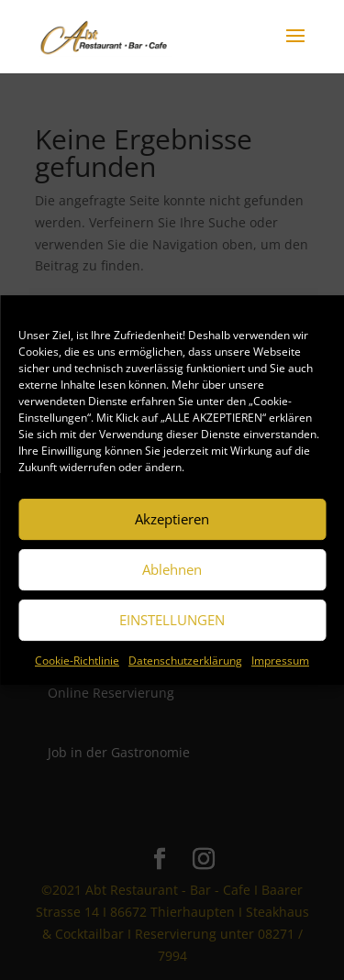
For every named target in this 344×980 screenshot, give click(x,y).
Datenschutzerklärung (185, 661)
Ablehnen (172, 569)
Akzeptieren (172, 519)
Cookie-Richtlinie (77, 661)
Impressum (280, 661)
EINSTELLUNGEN (172, 620)
